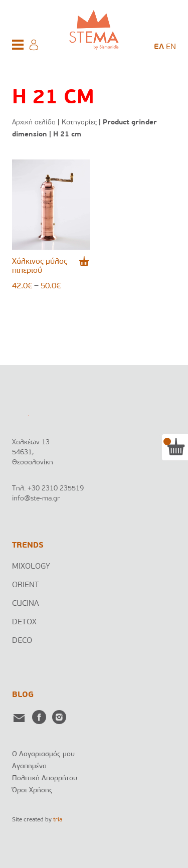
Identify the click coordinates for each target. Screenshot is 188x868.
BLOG (23, 695)
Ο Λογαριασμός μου (43, 754)
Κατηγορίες (79, 123)
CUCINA (26, 604)
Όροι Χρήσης (32, 791)
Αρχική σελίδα (34, 123)
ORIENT (26, 585)
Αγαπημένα (29, 766)
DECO (22, 641)
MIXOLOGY (31, 567)
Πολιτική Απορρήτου (45, 778)
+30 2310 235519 (56, 489)
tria (58, 820)
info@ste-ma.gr (36, 499)
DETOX (24, 622)
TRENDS (28, 546)
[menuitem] (159, 47)
